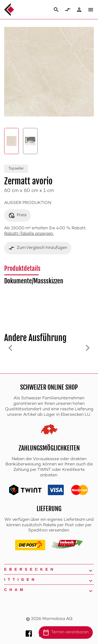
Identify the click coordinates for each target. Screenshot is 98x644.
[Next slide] (88, 348)
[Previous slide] (10, 348)
